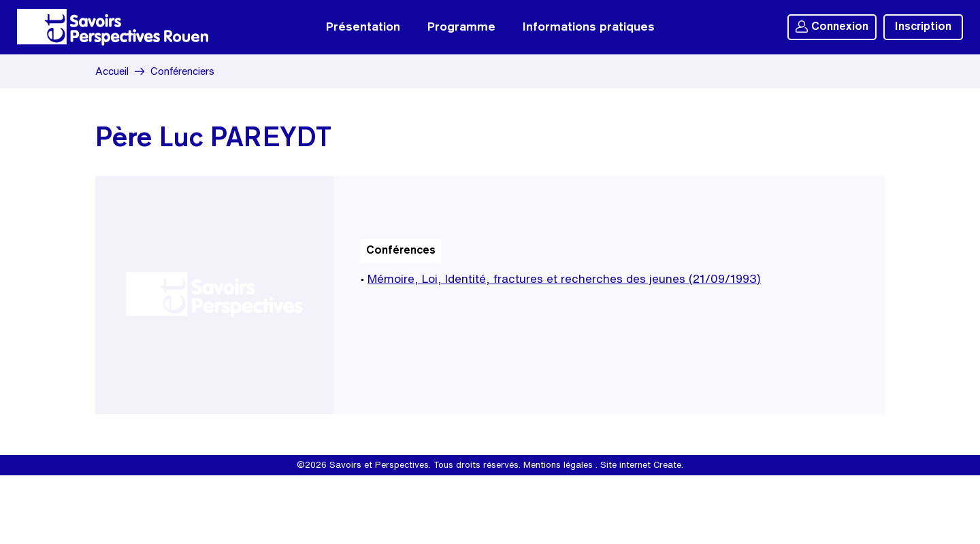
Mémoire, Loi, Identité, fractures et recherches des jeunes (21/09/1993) (564, 278)
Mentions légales (558, 465)
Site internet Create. (642, 465)
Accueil (112, 71)
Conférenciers (182, 71)
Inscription (923, 27)
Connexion (832, 27)
